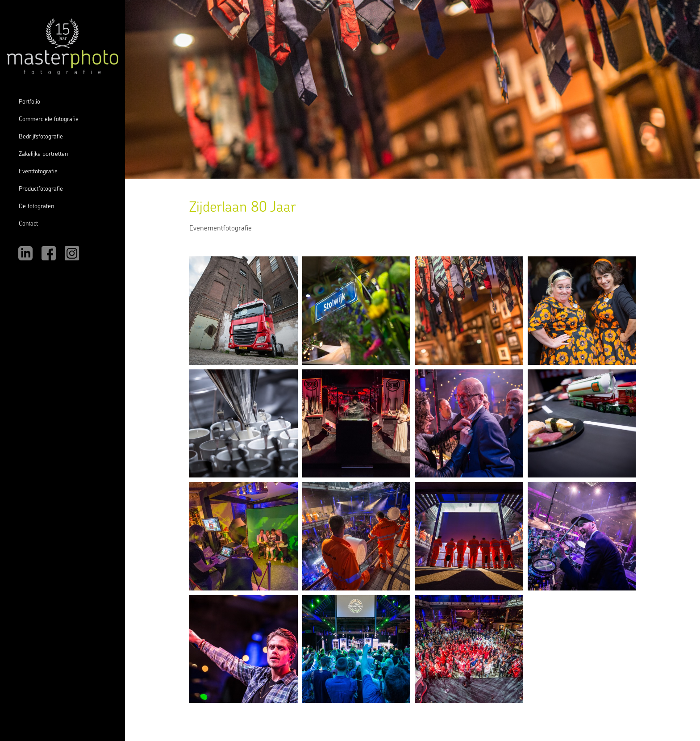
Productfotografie (41, 189)
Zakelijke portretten (43, 154)
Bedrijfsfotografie (41, 137)
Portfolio (29, 102)
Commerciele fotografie (49, 119)
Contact (28, 224)
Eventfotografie (38, 172)
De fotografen (36, 207)
